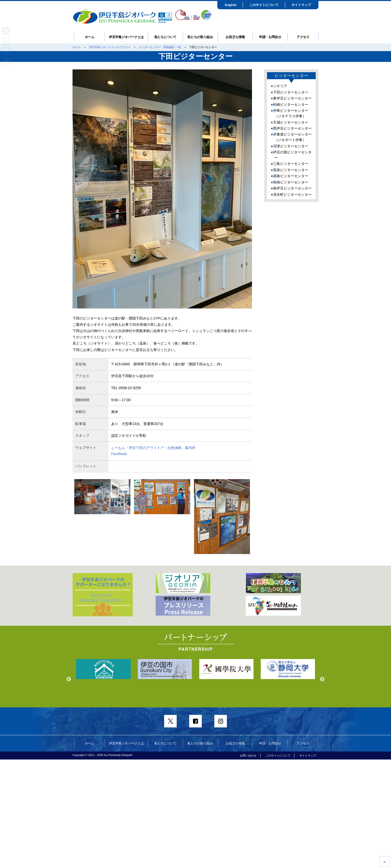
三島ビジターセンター (291, 164)
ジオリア (280, 86)
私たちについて (166, 37)
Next (322, 679)
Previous (69, 679)
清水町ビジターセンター (292, 194)
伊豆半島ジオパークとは (126, 37)
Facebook (119, 454)
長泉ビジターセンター (291, 170)
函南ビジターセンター (291, 176)
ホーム (90, 37)
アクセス (303, 37)
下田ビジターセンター (291, 92)
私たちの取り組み (200, 37)
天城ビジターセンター (291, 122)
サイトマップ (301, 5)
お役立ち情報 (235, 37)
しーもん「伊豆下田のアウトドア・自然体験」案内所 (153, 448)
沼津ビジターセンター (291, 146)
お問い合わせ (248, 755)
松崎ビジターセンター (291, 104)
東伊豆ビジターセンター (292, 98)
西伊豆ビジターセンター (292, 128)
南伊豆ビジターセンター (292, 188)
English (231, 5)
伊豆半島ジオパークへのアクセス (110, 47)
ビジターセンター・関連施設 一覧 (160, 47)
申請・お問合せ (270, 37)
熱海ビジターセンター (291, 182)
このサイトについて (264, 5)
